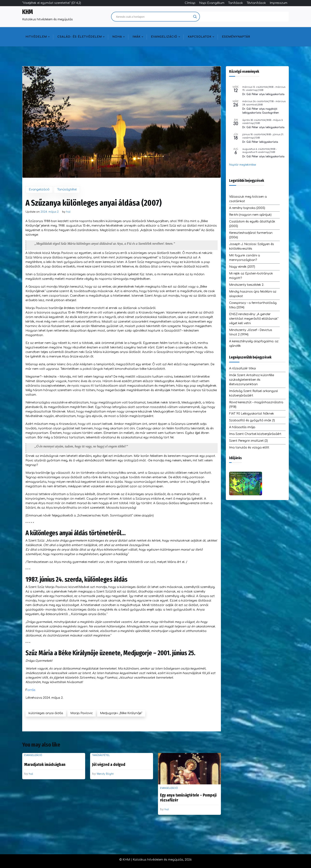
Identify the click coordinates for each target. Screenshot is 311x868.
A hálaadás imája (242, 427)
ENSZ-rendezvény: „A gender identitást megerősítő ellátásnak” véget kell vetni (254, 319)
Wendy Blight (105, 774)
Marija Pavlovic (82, 713)
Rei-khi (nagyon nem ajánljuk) (250, 215)
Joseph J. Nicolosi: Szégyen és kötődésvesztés (252, 246)
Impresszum (279, 3)
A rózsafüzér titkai (243, 368)
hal (68, 212)
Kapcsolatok (200, 37)
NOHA (117, 37)
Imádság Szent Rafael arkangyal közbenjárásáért (254, 393)
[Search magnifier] (195, 17)
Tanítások (236, 3)
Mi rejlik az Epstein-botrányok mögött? (251, 276)
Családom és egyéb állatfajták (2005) (252, 224)
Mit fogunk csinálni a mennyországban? (245, 258)
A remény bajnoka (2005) (247, 208)
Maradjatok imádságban (45, 764)
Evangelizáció (164, 37)
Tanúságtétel (67, 190)
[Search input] (154, 17)
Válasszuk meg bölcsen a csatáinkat (248, 199)
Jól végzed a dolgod (109, 764)
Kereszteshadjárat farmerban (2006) (251, 235)
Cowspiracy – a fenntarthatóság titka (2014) (253, 305)
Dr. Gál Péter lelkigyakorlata (260, 142)
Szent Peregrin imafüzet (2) (248, 441)
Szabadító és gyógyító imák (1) (252, 420)
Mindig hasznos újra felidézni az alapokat (253, 294)
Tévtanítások (256, 3)
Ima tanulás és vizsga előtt (249, 448)
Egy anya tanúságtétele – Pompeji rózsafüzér (188, 798)
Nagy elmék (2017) (242, 267)
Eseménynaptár (236, 37)
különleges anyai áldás (46, 713)
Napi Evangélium (212, 3)
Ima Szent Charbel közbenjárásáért (255, 434)
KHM (28, 12)
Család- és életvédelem (80, 37)
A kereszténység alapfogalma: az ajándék (254, 344)
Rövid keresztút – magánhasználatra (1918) (256, 405)
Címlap (190, 3)
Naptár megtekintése (243, 165)
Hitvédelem (36, 37)
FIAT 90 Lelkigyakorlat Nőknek (252, 414)
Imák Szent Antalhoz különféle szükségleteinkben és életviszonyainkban (252, 380)
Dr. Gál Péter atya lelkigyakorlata (263, 94)
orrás (31, 690)
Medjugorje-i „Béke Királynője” (121, 713)
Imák (136, 37)
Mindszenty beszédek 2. (247, 285)
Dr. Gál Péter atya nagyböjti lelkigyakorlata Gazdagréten (261, 111)
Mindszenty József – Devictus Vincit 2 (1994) (251, 332)
